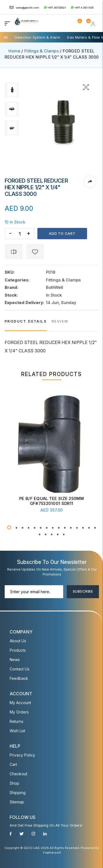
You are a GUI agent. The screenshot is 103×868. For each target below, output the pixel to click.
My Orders (19, 712)
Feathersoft (52, 853)
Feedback (19, 678)
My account (20, 703)
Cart (13, 764)
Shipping (18, 793)
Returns (16, 721)
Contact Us (20, 669)
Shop (14, 783)
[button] (9, 527)
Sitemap (17, 802)
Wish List (17, 731)
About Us (18, 641)
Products (18, 650)
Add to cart (62, 233)
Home (14, 51)
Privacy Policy (22, 755)
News (15, 660)
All (6, 37)
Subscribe (83, 591)
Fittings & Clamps (41, 51)
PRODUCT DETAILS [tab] (26, 321)
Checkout (18, 774)
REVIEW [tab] (60, 321)
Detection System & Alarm (37, 37)
